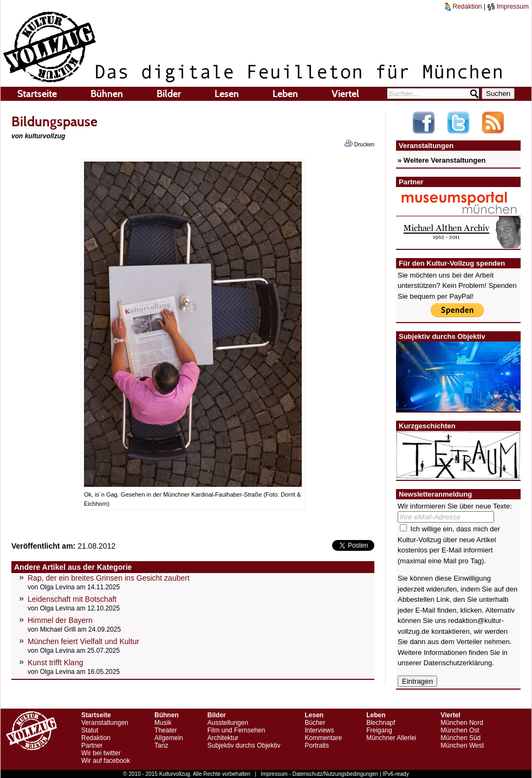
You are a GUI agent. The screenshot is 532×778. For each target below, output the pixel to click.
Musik (163, 723)
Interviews (319, 730)
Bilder (169, 94)
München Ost (460, 730)
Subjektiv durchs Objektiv (244, 745)
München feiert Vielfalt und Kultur (83, 641)
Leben (285, 94)
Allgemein (169, 738)
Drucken (359, 144)
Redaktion (463, 7)
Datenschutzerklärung (458, 663)
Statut (90, 730)
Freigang (379, 730)
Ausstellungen (228, 723)
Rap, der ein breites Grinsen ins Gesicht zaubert (109, 578)
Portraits (317, 745)
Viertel (345, 94)
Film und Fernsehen (236, 730)
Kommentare (323, 738)
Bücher (315, 723)
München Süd (460, 738)
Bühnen (107, 94)
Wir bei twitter (101, 753)
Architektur (223, 738)
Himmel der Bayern (60, 620)
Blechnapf (381, 723)
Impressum (508, 7)
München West (462, 745)
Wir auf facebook (106, 761)
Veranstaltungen (105, 723)
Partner (92, 745)
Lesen (227, 94)
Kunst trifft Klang (55, 663)
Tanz (161, 745)
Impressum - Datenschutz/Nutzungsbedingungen (319, 774)
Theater (166, 730)
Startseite (37, 94)
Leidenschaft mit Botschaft (72, 599)
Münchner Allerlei (391, 738)
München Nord (462, 723)
